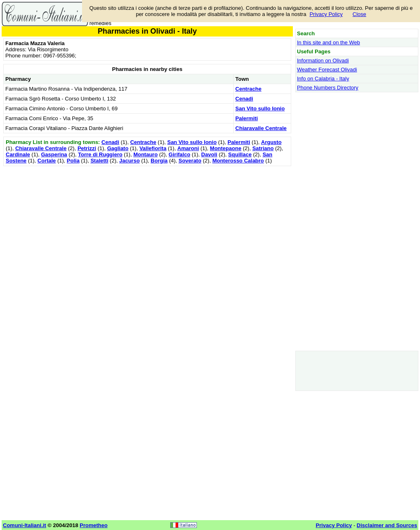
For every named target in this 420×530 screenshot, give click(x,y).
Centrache (249, 89)
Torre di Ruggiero (100, 154)
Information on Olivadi (323, 61)
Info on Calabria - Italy (323, 79)
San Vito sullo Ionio (260, 109)
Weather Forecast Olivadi (327, 70)
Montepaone (226, 148)
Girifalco (179, 154)
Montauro (145, 154)
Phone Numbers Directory (328, 88)
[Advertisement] (147, 226)
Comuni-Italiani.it (24, 525)
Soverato (190, 161)
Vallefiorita (153, 148)
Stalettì (99, 161)
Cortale (47, 161)
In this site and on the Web (329, 42)
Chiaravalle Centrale (261, 128)
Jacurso (130, 161)
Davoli (209, 154)
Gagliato (118, 148)
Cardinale (18, 154)
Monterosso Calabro (238, 161)
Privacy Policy (326, 14)
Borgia (159, 161)
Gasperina (54, 154)
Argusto (272, 142)
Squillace (240, 154)
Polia (73, 161)
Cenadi (244, 99)
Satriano (263, 148)
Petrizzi (87, 148)
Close (360, 14)
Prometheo (94, 525)
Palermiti (247, 118)
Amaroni (188, 148)
